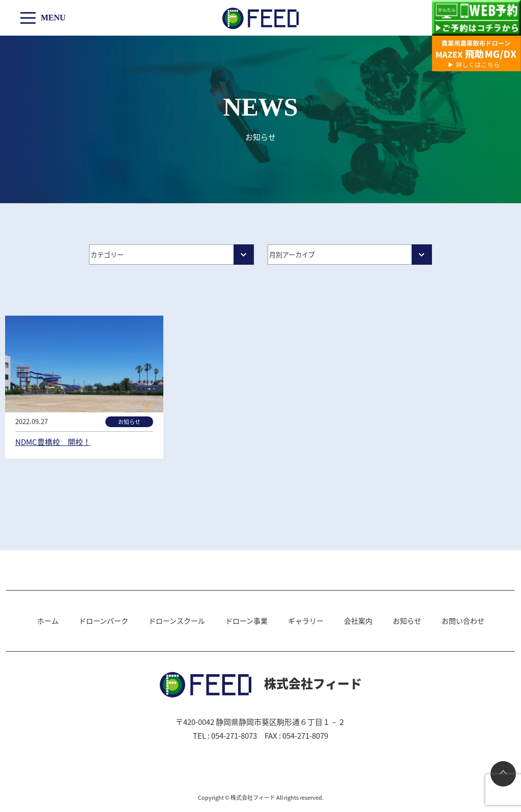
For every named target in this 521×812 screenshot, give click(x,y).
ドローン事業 (247, 621)
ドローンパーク (104, 621)
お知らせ (407, 621)
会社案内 (358, 621)
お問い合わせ (463, 621)
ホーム (48, 621)
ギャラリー (306, 621)
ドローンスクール (177, 621)
